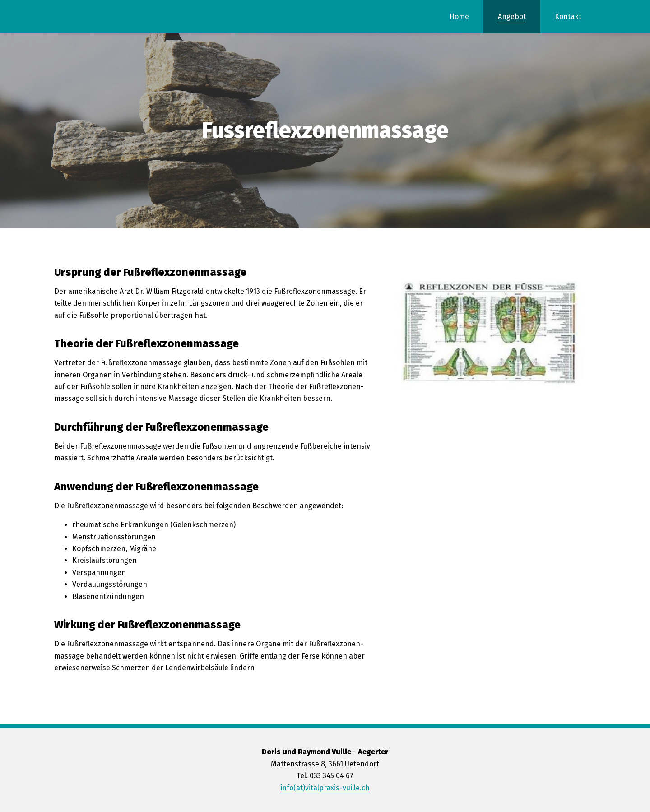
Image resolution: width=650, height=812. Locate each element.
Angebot (512, 16)
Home (459, 16)
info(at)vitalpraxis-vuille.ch (325, 788)
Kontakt (568, 16)
